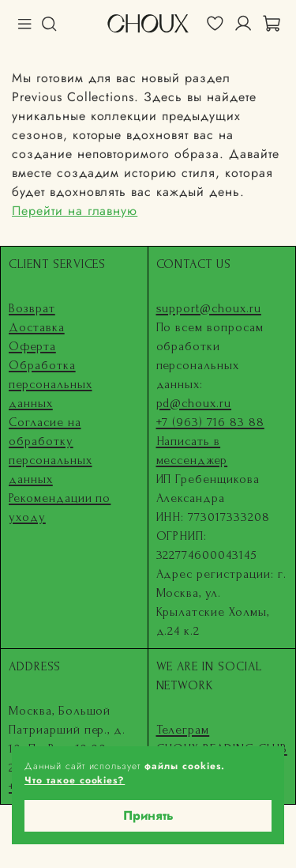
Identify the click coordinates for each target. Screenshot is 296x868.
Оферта (32, 346)
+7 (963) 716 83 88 (210, 422)
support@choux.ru (209, 308)
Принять (148, 815)
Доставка (37, 327)
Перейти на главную (75, 211)
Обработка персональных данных (51, 384)
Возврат (32, 308)
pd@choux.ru (194, 403)
